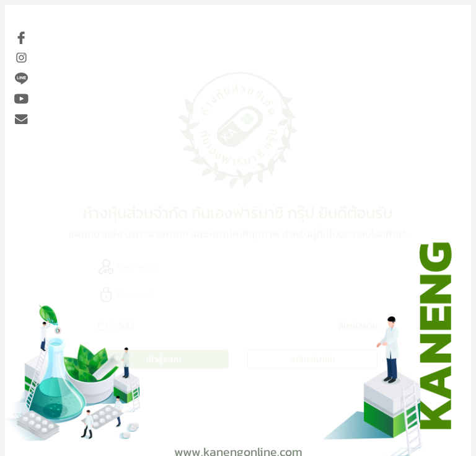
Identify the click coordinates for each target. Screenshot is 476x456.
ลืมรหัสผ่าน (358, 325)
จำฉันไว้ (121, 325)
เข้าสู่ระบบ (164, 358)
